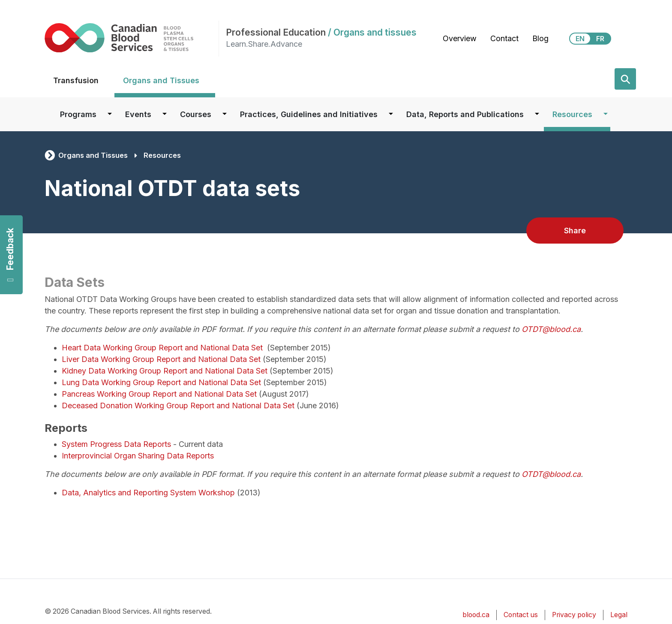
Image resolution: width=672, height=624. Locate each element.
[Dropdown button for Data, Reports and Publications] (537, 114)
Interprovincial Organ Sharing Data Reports (138, 456)
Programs (78, 114)
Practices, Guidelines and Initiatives (309, 114)
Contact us (521, 615)
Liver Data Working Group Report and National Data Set (162, 359)
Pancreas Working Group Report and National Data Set (160, 394)
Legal (619, 615)
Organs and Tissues (161, 80)
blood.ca (476, 615)
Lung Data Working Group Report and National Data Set (162, 382)
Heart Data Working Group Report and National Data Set (163, 348)
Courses (196, 114)
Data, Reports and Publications (465, 114)
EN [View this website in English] (580, 39)
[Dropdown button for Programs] (110, 114)
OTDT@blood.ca (551, 329)
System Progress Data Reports (116, 444)
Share (575, 231)
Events (138, 114)
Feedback (10, 255)
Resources (572, 114)
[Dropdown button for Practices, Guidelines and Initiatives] (391, 114)
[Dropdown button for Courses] (225, 114)
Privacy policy (574, 615)
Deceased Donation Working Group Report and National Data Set (178, 405)
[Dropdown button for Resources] (606, 114)
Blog (540, 38)
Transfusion (76, 80)
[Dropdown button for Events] (165, 114)
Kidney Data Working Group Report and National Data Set (166, 371)
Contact (504, 38)
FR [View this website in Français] (600, 39)
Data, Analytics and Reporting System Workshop (148, 493)
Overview (460, 38)
